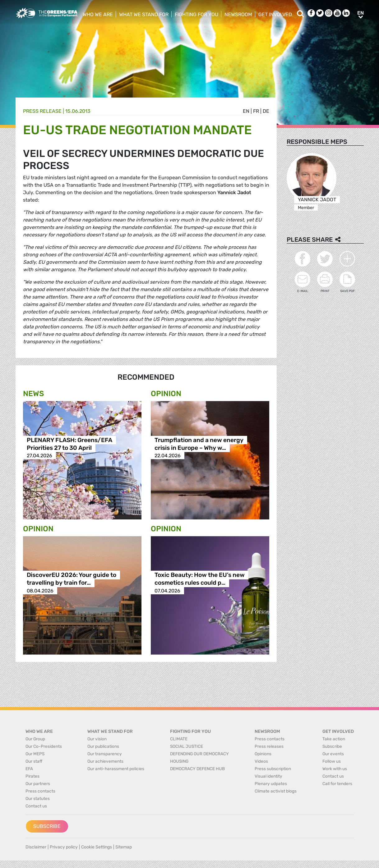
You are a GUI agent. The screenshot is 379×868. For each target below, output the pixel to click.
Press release (42, 111)
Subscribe (47, 826)
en (246, 111)
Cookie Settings (97, 847)
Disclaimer (36, 847)
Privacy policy (64, 847)
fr (256, 111)
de (266, 111)
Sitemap (124, 847)
